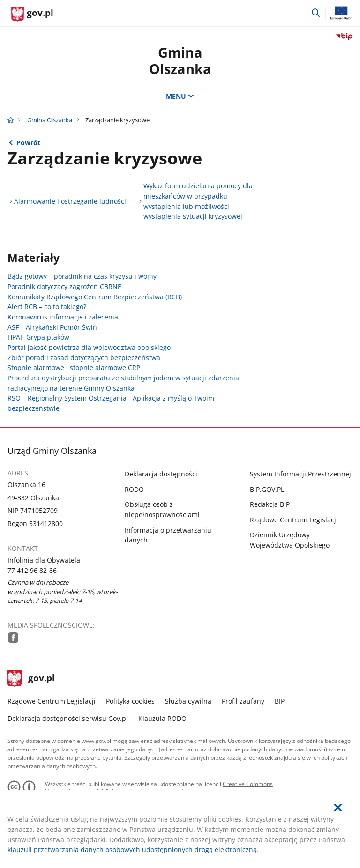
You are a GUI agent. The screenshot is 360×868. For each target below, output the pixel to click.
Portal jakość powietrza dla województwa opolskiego (89, 347)
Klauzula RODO (162, 718)
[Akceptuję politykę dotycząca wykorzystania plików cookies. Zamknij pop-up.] (338, 808)
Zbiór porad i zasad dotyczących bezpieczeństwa (84, 358)
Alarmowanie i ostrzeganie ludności (70, 201)
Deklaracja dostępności (161, 474)
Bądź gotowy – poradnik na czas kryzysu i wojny (82, 276)
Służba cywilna (188, 701)
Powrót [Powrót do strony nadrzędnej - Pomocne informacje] (28, 143)
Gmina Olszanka (180, 60)
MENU (180, 96)
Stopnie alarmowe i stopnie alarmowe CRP (74, 367)
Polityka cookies (130, 701)
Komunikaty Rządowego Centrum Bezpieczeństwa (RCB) (95, 297)
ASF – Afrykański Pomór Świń (52, 327)
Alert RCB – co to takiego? (47, 307)
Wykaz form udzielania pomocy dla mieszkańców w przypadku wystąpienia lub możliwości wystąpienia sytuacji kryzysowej (198, 201)
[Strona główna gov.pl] (32, 14)
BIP (280, 701)
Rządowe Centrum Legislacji (294, 520)
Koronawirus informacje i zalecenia (63, 317)
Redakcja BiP (270, 504)
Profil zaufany (243, 701)
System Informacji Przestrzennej (300, 474)
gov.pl (31, 679)
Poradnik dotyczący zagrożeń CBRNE (64, 286)
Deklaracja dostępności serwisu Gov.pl (68, 718)
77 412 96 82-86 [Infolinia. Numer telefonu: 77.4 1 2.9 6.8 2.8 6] (32, 570)
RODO (134, 489)
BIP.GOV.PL (267, 489)
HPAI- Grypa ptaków (38, 337)
